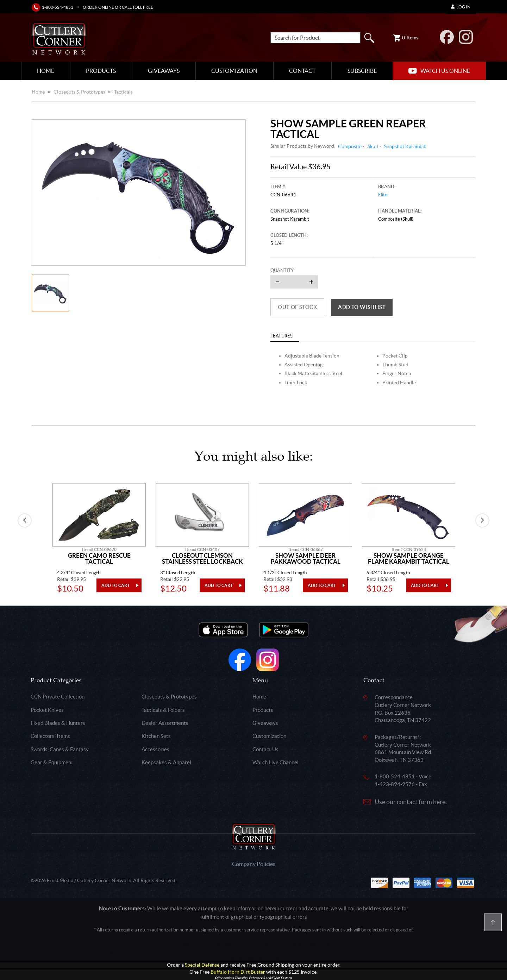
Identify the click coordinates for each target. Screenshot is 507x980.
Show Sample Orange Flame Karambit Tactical (409, 559)
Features (281, 336)
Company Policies (254, 864)
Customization (234, 71)
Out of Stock (297, 307)
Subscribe (362, 71)
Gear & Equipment (52, 762)
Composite (350, 146)
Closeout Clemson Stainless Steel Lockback (202, 559)
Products (101, 71)
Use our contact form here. (411, 802)
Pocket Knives (47, 710)
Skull (373, 146)
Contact (302, 71)
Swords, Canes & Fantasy (60, 749)
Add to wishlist (362, 307)
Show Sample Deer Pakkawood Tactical (306, 559)
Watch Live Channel (276, 762)
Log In (461, 7)
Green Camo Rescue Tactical (99, 559)
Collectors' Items (50, 736)
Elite (383, 195)
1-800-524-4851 (58, 7)
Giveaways (164, 71)
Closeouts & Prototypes (79, 92)
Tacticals (123, 92)
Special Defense (202, 965)
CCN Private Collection (58, 697)
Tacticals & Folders (163, 710)
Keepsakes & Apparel (166, 762)
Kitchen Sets (156, 736)
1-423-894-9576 (395, 784)
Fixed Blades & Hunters (58, 723)
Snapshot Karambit (405, 146)
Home (46, 71)
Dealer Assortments (165, 723)
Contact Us (265, 749)
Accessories (155, 749)
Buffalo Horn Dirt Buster (238, 972)
